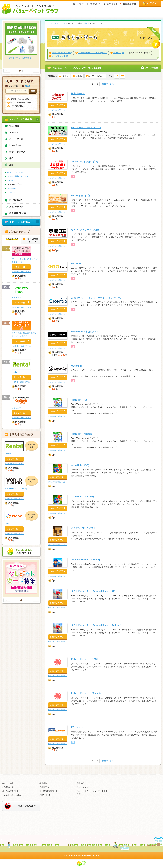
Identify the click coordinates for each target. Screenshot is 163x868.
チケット (11, 180)
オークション (13, 188)
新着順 (65, 76)
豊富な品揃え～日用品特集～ (21, 58)
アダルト (11, 192)
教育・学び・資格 (15, 172)
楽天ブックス (78, 94)
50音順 (79, 76)
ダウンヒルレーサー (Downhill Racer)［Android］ (97, 625)
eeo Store (76, 264)
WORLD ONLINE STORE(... (17, 489)
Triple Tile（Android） (83, 434)
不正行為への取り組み (12, 795)
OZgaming (77, 366)
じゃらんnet (17, 408)
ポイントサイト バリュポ (56, 23)
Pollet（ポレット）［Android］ (87, 693)
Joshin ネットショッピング (85, 162)
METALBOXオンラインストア (86, 128)
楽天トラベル (17, 298)
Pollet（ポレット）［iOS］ (85, 659)
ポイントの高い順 (97, 76)
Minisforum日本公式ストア (85, 332)
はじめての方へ (9, 783)
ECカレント (77, 727)
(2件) (119, 53)
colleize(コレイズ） (81, 196)
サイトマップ (82, 787)
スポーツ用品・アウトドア (19, 176)
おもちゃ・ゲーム (15, 184)
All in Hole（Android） (83, 497)
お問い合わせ (45, 795)
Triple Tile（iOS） (80, 400)
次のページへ (108, 84)
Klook (7, 524)
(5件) (62, 53)
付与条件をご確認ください (58, 110)
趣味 (87, 23)
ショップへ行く (57, 105)
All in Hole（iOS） (81, 465)
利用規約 (81, 783)
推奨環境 (43, 783)
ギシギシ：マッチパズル (83, 528)
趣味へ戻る (147, 38)
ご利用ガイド (8, 787)
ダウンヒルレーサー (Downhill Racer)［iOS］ (94, 591)
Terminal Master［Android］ (86, 560)
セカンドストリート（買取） (86, 230)
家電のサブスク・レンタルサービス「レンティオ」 (97, 298)
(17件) (93, 53)
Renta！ (15, 372)
